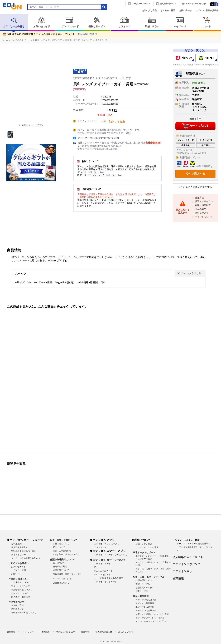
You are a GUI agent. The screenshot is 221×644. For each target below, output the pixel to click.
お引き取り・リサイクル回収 (66, 554)
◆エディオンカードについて (108, 560)
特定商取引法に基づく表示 (24, 551)
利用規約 (46, 632)
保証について (202, 213)
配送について (59, 547)
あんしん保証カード (103, 571)
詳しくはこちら (96, 172)
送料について (17, 609)
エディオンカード (69, 22)
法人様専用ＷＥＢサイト (188, 557)
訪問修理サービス (144, 580)
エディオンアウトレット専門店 (150, 618)
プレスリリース (28, 632)
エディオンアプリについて (107, 544)
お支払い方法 (17, 605)
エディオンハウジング (196, 4)
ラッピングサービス (62, 579)
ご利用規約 (16, 544)
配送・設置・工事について (64, 540)
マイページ (180, 22)
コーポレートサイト (141, 4)
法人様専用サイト (168, 4)
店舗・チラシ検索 (144, 544)
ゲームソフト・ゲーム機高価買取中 (194, 544)
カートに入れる (195, 126)
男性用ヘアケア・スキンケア (79, 40)
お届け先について (61, 544)
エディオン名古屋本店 (146, 611)
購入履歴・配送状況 (21, 597)
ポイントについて (204, 217)
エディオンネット (184, 571)
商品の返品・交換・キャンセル (67, 574)
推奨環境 (85, 632)
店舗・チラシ (152, 22)
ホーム (5, 40)
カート (207, 22)
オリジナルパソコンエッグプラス (151, 621)
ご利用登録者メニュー (20, 579)
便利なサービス (97, 22)
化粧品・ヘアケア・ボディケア (47, 40)
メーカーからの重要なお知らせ (26, 558)
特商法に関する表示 (66, 632)
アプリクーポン (101, 547)
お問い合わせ (185, 11)
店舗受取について (61, 583)
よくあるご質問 (168, 11)
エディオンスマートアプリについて (111, 555)
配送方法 (199, 198)
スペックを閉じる (191, 273)
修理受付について (61, 570)
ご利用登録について (21, 582)
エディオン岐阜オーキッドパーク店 (152, 614)
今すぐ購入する (195, 174)
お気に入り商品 (149, 11)
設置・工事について (62, 551)
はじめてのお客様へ (19, 563)
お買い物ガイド (42, 22)
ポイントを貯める (102, 574)
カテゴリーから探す (14, 22)
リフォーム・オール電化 (147, 547)
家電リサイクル (143, 584)
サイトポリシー (18, 555)
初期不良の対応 (60, 567)
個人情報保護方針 (20, 547)
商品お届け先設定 (87, 34)
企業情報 (178, 578)
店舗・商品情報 (141, 596)
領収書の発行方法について (24, 613)
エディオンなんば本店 (146, 600)
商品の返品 (201, 209)
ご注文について (16, 602)
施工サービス (142, 591)
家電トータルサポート (144, 552)
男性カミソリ (102, 40)
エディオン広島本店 (145, 607)
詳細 (128, 133)
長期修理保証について (22, 590)
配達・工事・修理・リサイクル (149, 577)
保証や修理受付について (62, 560)
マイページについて (21, 586)
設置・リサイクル (204, 201)
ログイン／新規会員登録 (207, 11)
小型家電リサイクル (145, 588)
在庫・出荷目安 (203, 205)
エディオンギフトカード (105, 582)
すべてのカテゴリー (21, 40)
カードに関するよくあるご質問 (109, 578)
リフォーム (124, 22)
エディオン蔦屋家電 (145, 603)
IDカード (98, 567)
